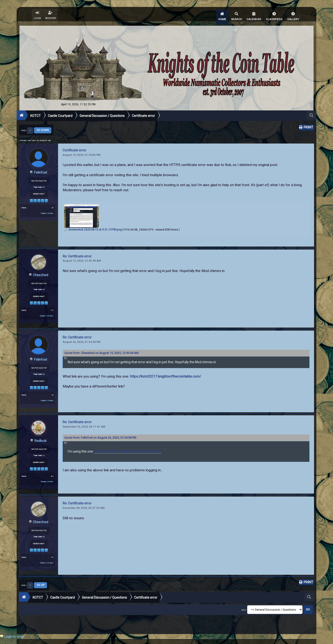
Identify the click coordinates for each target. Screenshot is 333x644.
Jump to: (244, 606)
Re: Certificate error (77, 253)
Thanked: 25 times (47, 210)
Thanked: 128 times (46, 312)
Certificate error (74, 147)
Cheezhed (40, 271)
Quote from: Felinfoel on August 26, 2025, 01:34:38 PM (100, 434)
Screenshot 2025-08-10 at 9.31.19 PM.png (93, 226)
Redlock (40, 437)
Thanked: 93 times (47, 478)
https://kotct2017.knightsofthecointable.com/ (165, 373)
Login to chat (14, 637)
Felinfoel (40, 169)
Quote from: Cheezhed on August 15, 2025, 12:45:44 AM (101, 349)
